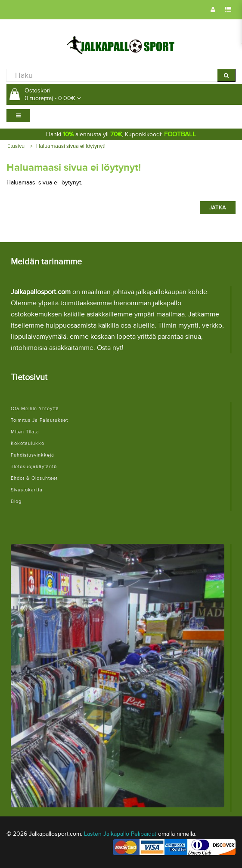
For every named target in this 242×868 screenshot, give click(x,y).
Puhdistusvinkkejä (33, 455)
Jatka (218, 208)
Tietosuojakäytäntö (34, 467)
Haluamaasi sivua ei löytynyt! (71, 146)
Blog (16, 501)
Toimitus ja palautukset (39, 420)
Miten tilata (25, 432)
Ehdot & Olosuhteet (34, 478)
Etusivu (16, 146)
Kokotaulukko (28, 443)
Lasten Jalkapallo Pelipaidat (120, 834)
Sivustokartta (27, 490)
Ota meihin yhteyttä (35, 409)
